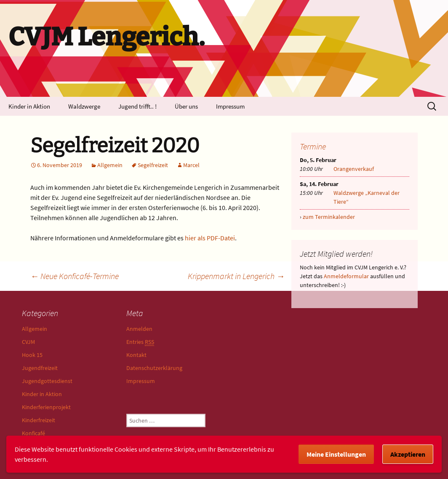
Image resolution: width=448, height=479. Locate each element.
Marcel (191, 165)
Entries (140, 342)
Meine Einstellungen (336, 454)
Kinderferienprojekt (46, 407)
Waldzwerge (84, 106)
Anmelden (139, 329)
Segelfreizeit (153, 165)
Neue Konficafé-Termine (75, 276)
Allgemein (110, 165)
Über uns (186, 106)
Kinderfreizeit (39, 420)
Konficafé (33, 433)
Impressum (230, 106)
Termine (313, 146)
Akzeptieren (408, 454)
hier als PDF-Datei (210, 238)
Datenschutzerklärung (154, 368)
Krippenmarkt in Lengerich (236, 276)
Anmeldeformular (346, 276)
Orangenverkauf (354, 169)
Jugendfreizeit (40, 368)
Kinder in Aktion (29, 106)
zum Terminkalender (329, 217)
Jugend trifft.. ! (137, 106)
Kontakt (136, 355)
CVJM (28, 342)
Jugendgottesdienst (47, 381)
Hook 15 (32, 355)
